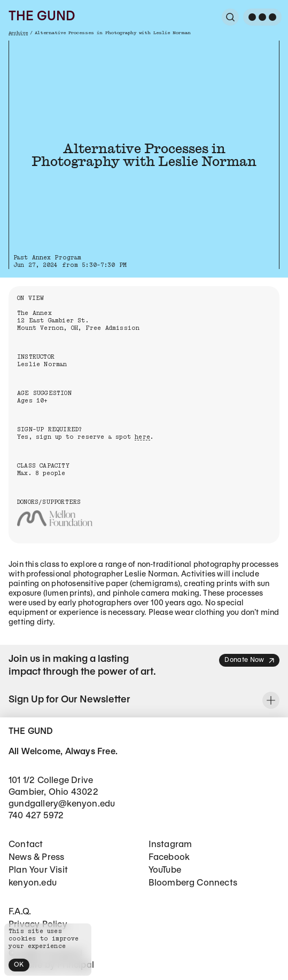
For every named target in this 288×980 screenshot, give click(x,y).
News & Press (36, 857)
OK (19, 965)
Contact (26, 845)
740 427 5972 (36, 816)
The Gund (42, 17)
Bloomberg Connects (193, 883)
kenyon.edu (33, 883)
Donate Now (250, 661)
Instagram (170, 845)
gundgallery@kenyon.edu (62, 804)
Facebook (169, 857)
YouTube (165, 870)
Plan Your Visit (38, 870)
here (142, 437)
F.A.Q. (20, 912)
